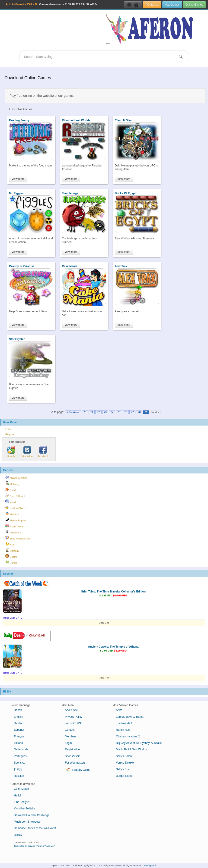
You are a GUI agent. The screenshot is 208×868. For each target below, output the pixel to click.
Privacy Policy (74, 717)
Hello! (18, 796)
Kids (10, 544)
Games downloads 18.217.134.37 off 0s (52, 4)
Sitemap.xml (149, 865)
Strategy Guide (78, 770)
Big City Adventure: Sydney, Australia (139, 743)
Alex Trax (121, 266)
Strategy (12, 550)
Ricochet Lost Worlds (76, 120)
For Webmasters (75, 763)
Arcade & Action (16, 477)
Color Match (21, 789)
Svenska (19, 763)
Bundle (11, 562)
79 (146, 412)
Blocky (18, 835)
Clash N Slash (124, 120)
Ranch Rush (124, 730)
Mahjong (12, 483)
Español (19, 730)
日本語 (18, 769)
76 (126, 412)
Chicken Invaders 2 (128, 736)
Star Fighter (17, 339)
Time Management (18, 538)
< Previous (73, 412)
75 (119, 412)
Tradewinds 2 (124, 723)
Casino (11, 556)
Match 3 (12, 514)
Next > (155, 412)
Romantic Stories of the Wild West (35, 828)
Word (11, 501)
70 (85, 412)
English (18, 717)
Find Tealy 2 (21, 802)
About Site (71, 710)
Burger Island (124, 776)
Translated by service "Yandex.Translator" (35, 846)
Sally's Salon (124, 756)
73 (105, 412)
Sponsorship (73, 756)
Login (8, 429)
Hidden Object (15, 508)
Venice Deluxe (125, 763)
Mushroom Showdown (28, 822)
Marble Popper (16, 520)
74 (112, 412)
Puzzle (11, 489)
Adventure (13, 532)
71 (92, 412)
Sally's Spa (123, 769)
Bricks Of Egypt (125, 193)
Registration (72, 749)
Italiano (18, 743)
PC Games (152, 5)
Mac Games (172, 5)
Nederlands (21, 749)
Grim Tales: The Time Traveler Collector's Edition (113, 592)
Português (20, 756)
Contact (70, 730)
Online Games (194, 5)
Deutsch (19, 723)
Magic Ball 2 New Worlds (131, 749)
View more (18, 179)
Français (19, 736)
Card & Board (15, 495)
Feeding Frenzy (19, 120)
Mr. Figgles (16, 193)
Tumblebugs (70, 193)
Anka (119, 710)
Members (71, 736)
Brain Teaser (14, 526)
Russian (19, 776)
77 (132, 412)
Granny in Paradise (22, 266)
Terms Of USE (74, 723)
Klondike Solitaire (25, 808)
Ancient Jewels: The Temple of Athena (113, 647)
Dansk (18, 710)
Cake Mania (70, 266)
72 (98, 412)
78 (139, 412)
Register (10, 434)
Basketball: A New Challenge (32, 815)
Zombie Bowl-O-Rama (130, 717)
